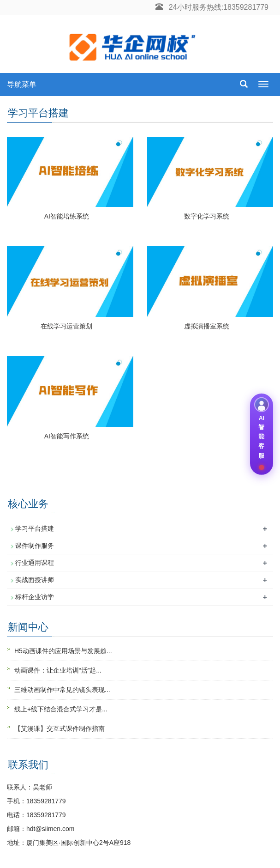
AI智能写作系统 (67, 436)
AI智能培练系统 (67, 216)
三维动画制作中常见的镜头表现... (62, 690)
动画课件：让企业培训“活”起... (58, 670)
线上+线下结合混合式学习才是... (61, 709)
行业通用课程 (35, 563)
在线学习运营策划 (66, 326)
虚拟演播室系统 (207, 326)
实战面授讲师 (35, 580)
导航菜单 (22, 84)
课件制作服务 (35, 546)
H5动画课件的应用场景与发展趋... (63, 651)
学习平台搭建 (35, 528)
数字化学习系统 (207, 216)
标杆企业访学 (35, 597)
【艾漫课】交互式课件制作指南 (60, 728)
